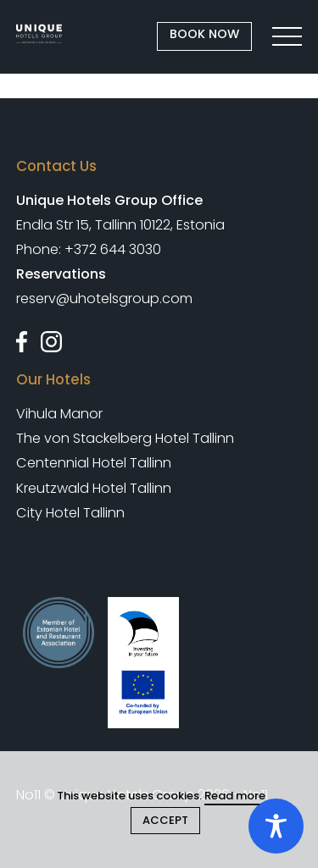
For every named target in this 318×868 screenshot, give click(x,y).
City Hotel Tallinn (70, 513)
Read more (235, 796)
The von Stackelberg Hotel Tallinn (125, 438)
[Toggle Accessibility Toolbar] (276, 826)
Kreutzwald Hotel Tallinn (94, 488)
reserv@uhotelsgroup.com (104, 299)
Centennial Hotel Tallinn (94, 463)
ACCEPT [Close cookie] (165, 820)
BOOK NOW (204, 34)
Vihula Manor (59, 414)
